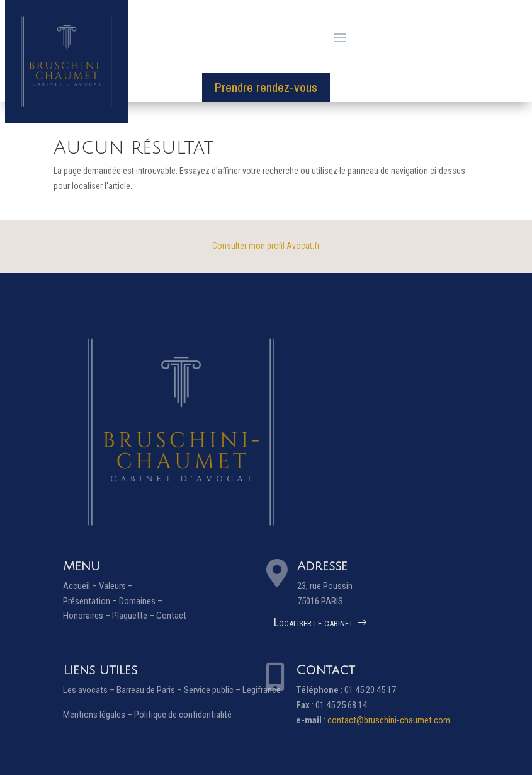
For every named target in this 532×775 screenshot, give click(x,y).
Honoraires (83, 616)
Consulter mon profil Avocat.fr (266, 246)
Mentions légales (94, 715)
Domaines (137, 601)
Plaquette (130, 616)
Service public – (213, 690)
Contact (171, 616)
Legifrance (262, 690)
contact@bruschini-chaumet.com (389, 720)
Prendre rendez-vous (266, 87)
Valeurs (112, 586)
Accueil (76, 586)
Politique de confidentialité (183, 715)
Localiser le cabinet (314, 622)
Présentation (87, 601)
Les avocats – (90, 690)
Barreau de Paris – (150, 690)
